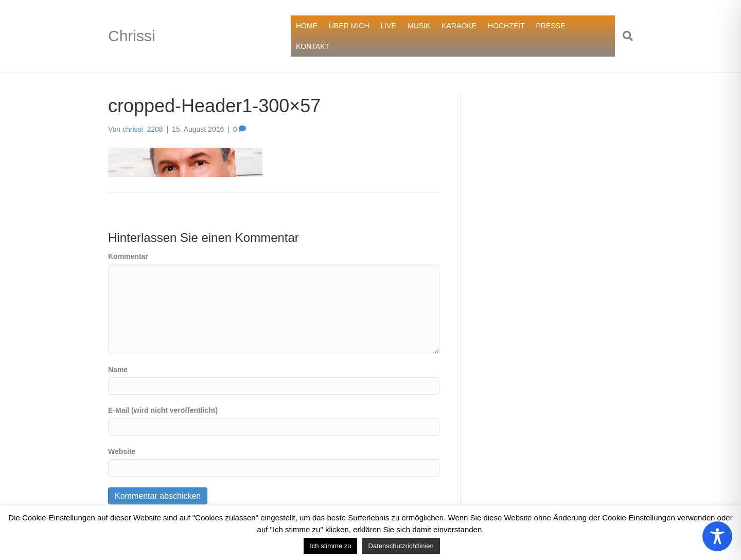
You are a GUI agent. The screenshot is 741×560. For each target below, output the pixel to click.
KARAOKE (459, 26)
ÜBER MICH (349, 26)
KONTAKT (313, 46)
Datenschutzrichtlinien (401, 546)
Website (122, 451)
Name (118, 370)
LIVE (389, 26)
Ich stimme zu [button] (330, 546)
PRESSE (551, 26)
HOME (307, 26)
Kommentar (128, 256)
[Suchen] (624, 36)
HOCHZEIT (506, 26)
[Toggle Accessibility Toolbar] (717, 536)
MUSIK (419, 26)
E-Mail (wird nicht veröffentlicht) (163, 410)
